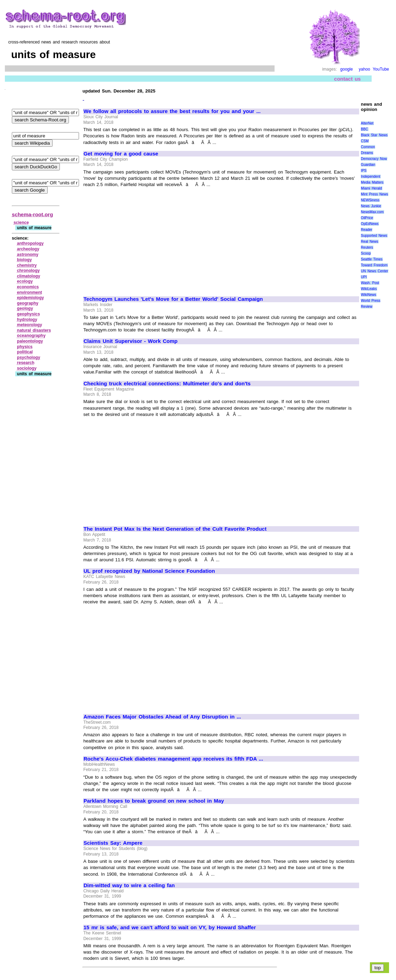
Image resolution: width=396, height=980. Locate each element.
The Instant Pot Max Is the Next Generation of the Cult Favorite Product (175, 529)
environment (30, 292)
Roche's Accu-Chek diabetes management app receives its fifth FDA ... (173, 759)
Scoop (366, 253)
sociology (27, 368)
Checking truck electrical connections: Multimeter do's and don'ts (167, 384)
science (21, 223)
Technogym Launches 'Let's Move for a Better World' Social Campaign (173, 299)
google (347, 69)
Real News (370, 242)
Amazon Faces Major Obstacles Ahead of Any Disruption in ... (162, 717)
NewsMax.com (372, 212)
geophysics (29, 314)
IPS (364, 171)
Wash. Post (370, 283)
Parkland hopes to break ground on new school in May (154, 801)
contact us (347, 79)
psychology (29, 358)
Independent (371, 176)
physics (25, 347)
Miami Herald (371, 188)
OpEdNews (370, 224)
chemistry (27, 265)
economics (28, 287)
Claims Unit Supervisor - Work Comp (130, 341)
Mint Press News (374, 194)
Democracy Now (374, 159)
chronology (28, 271)
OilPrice (367, 218)
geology (25, 308)
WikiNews (369, 295)
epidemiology (30, 298)
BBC (365, 129)
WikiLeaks (369, 289)
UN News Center (374, 271)
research (26, 363)
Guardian (368, 165)
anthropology (30, 243)
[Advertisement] (142, 239)
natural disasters (34, 330)
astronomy (28, 255)
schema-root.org (32, 214)
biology (25, 260)
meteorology (30, 325)
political (25, 352)
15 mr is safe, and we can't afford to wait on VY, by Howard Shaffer (170, 927)
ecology (25, 281)
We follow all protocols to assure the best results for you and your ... (172, 111)
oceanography (31, 336)
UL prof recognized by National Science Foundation (149, 571)
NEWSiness (370, 200)
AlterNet (367, 123)
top (378, 968)
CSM (365, 141)
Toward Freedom (374, 265)
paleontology (30, 341)
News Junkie (371, 206)
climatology (29, 276)
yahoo (365, 69)
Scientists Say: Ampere (113, 843)
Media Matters (372, 182)
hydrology (27, 320)
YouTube (381, 69)
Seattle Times (372, 259)
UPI (364, 277)
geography (28, 303)
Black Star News (374, 135)
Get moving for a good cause (121, 154)
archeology (28, 249)
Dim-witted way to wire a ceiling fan (129, 885)
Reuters (367, 247)
